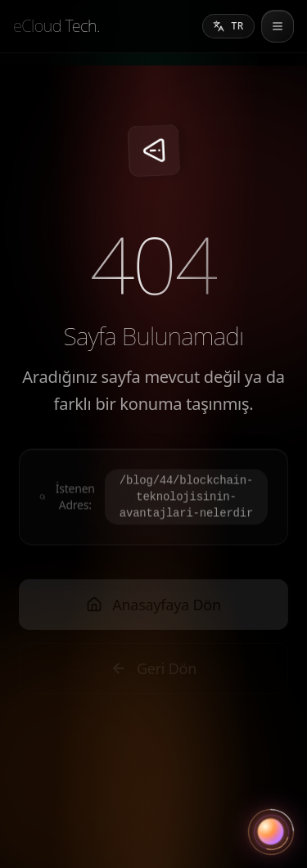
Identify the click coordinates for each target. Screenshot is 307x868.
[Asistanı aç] (271, 832)
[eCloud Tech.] (56, 26)
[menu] (278, 26)
